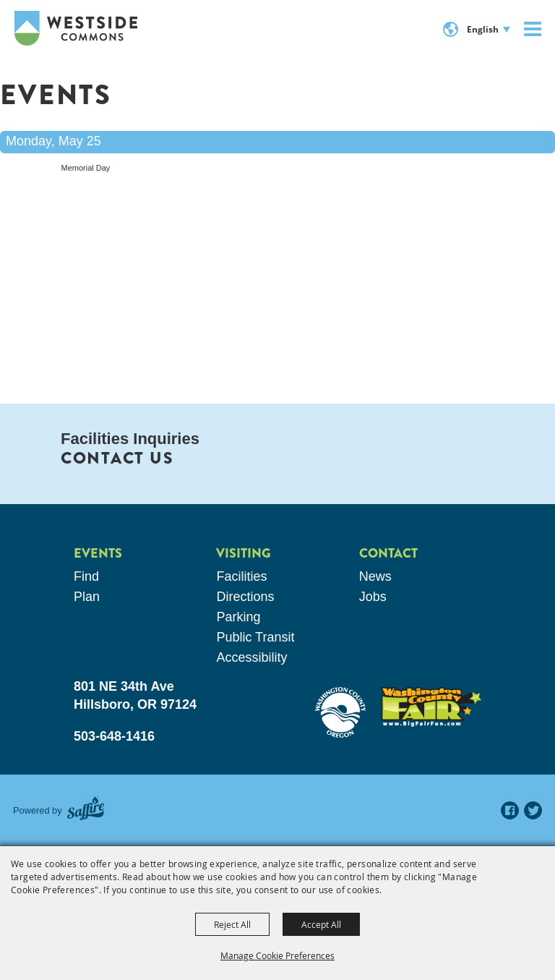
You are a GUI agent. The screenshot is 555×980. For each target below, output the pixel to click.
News (375, 576)
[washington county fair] (431, 707)
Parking (238, 617)
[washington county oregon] (340, 712)
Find (86, 576)
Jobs (373, 597)
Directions (245, 597)
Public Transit (255, 637)
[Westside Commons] (76, 28)
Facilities (241, 576)
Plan (87, 597)
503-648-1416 (114, 736)
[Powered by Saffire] (86, 811)
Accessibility (251, 657)
